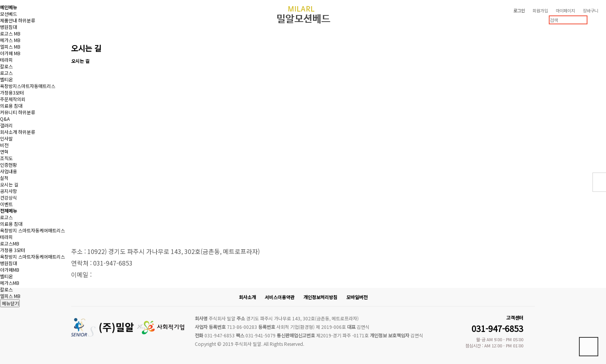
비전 (4, 145)
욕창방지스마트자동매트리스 (28, 86)
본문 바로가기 (0, 0)
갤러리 (6, 125)
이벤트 (6, 204)
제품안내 (9, 20)
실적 (4, 178)
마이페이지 (565, 10)
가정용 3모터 (13, 250)
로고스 (6, 73)
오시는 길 (9, 184)
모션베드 (9, 14)
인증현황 (9, 165)
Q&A (5, 119)
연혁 (4, 152)
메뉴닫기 (10, 303)
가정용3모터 (12, 92)
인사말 (6, 138)
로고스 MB (10, 33)
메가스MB (10, 283)
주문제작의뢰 (13, 99)
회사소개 (9, 132)
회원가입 (540, 10)
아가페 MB (10, 53)
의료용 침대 (11, 106)
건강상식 (9, 197)
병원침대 (9, 27)
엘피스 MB (10, 47)
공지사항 (9, 191)
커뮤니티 (9, 112)
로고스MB (10, 243)
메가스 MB (10, 40)
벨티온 (6, 79)
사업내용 (9, 171)
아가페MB (10, 270)
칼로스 (6, 66)
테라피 (6, 60)
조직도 (6, 158)
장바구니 (591, 10)
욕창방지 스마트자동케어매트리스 (32, 230)
